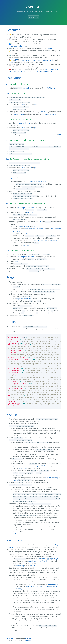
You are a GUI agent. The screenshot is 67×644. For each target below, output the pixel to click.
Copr (8, 159)
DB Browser (20, 445)
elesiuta (28, 638)
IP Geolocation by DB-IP (18, 46)
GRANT (44, 466)
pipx (36, 104)
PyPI (7, 204)
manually (26, 88)
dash (24, 104)
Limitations (14, 540)
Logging (11, 414)
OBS (7, 119)
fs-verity (33, 586)
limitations (23, 468)
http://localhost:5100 (24, 299)
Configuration (15, 322)
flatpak (33, 566)
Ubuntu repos (19, 114)
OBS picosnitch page (23, 123)
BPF (16, 60)
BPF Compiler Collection (26, 208)
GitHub (9, 250)
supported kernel (50, 114)
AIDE (27, 586)
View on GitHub (34, 17)
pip (31, 104)
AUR (7, 84)
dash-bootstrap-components (36, 229)
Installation (14, 78)
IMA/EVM (40, 586)
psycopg (30, 240)
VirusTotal (51, 48)
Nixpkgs (9, 178)
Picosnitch (13, 30)
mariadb (44, 240)
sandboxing (20, 566)
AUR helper (51, 88)
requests (26, 245)
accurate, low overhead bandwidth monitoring (38, 60)
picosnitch (9, 638)
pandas (26, 226)
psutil (16, 261)
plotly (35, 226)
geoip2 (28, 233)
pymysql (37, 240)
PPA (7, 93)
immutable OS (53, 584)
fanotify (12, 62)
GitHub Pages (29, 640)
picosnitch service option (39, 182)
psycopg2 (54, 240)
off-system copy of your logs (48, 559)
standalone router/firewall (38, 561)
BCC (36, 112)
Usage (10, 277)
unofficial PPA (43, 112)
